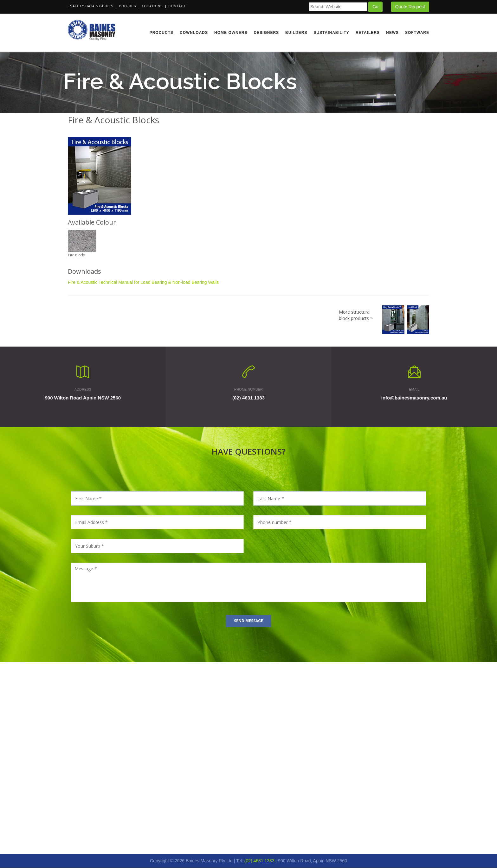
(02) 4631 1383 (248, 398)
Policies (128, 6)
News (392, 33)
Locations (152, 6)
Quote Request (410, 7)
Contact (177, 6)
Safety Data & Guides (92, 6)
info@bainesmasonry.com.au (414, 398)
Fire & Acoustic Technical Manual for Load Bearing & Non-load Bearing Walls (143, 283)
